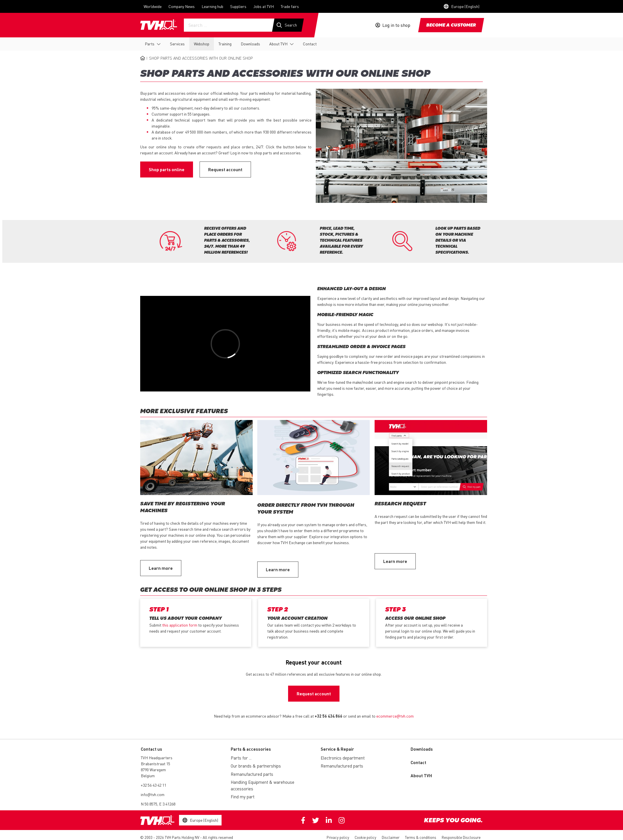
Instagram (342, 820)
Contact (310, 44)
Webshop (202, 44)
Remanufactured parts (252, 774)
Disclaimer (391, 837)
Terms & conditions (421, 837)
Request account (225, 169)
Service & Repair (337, 749)
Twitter (315, 820)
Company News (182, 6)
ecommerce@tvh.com (395, 716)
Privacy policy (338, 837)
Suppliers (238, 6)
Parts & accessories (251, 749)
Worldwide (153, 6)
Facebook (303, 820)
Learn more (161, 568)
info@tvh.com (153, 794)
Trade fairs (290, 6)
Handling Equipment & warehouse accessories (263, 785)
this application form (180, 625)
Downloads (250, 44)
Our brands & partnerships (256, 766)
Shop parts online (167, 169)
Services (177, 44)
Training (225, 44)
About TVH (278, 44)
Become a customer (451, 25)
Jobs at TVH (264, 6)
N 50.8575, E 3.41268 (158, 804)
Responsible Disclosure (461, 837)
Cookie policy (365, 837)
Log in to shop (396, 25)
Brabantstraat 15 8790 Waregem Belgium (155, 770)
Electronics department (343, 758)
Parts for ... (241, 758)
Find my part (243, 797)
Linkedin (329, 820)
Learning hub (212, 6)
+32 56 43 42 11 (153, 785)
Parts (150, 44)
